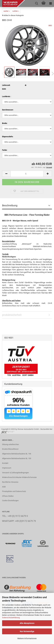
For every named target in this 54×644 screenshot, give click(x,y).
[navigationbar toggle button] (51, 3)
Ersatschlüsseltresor (10, 449)
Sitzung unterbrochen (10, 444)
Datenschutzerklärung (11, 618)
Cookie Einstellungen (10, 500)
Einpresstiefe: (8, 137)
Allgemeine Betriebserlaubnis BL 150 (17, 458)
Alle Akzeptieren (27, 623)
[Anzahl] (27, 174)
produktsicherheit (12, 315)
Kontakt (5, 463)
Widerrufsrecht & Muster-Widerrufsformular (19, 477)
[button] (6, 174)
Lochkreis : (7, 96)
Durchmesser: (8, 110)
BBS (50, 25)
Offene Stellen (8, 496)
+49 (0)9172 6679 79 (25, 521)
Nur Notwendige (27, 631)
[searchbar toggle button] (37, 3)
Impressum (7, 468)
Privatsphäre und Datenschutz (14, 491)
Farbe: (5, 150)
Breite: (5, 123)
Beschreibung (10, 205)
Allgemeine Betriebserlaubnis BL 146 (17, 454)
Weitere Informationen (27, 638)
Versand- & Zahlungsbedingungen (15, 473)
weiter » (7, 11)
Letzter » (16, 11)
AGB (4, 487)
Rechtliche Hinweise (10, 482)
